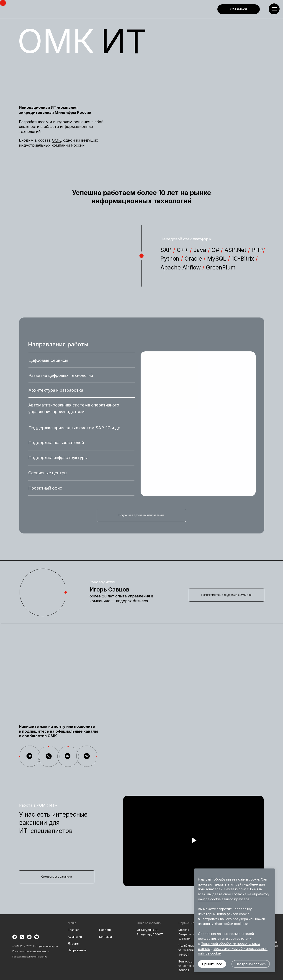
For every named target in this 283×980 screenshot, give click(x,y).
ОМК (56, 140)
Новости (105, 930)
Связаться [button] (239, 9)
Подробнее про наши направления (141, 515)
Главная (74, 930)
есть (44, 814)
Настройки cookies (251, 964)
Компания (75, 937)
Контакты (105, 937)
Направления (77, 950)
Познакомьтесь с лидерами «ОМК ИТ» (227, 595)
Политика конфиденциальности (31, 951)
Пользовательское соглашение (30, 957)
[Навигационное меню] (274, 9)
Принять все (212, 964)
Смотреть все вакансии (57, 877)
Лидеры (73, 943)
